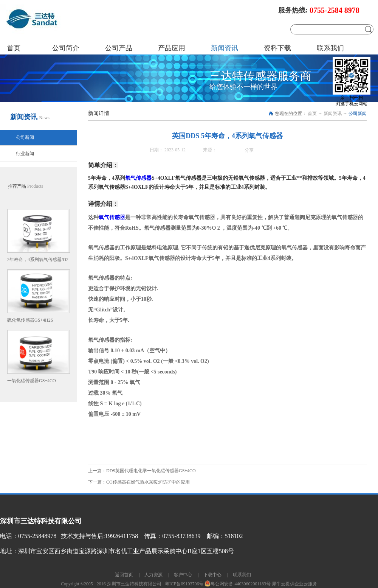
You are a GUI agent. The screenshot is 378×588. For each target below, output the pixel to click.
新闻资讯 (333, 114)
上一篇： (142, 471)
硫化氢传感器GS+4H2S (30, 320)
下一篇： (139, 482)
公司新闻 (358, 114)
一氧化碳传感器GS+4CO (32, 381)
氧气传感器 (138, 178)
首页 (14, 48)
